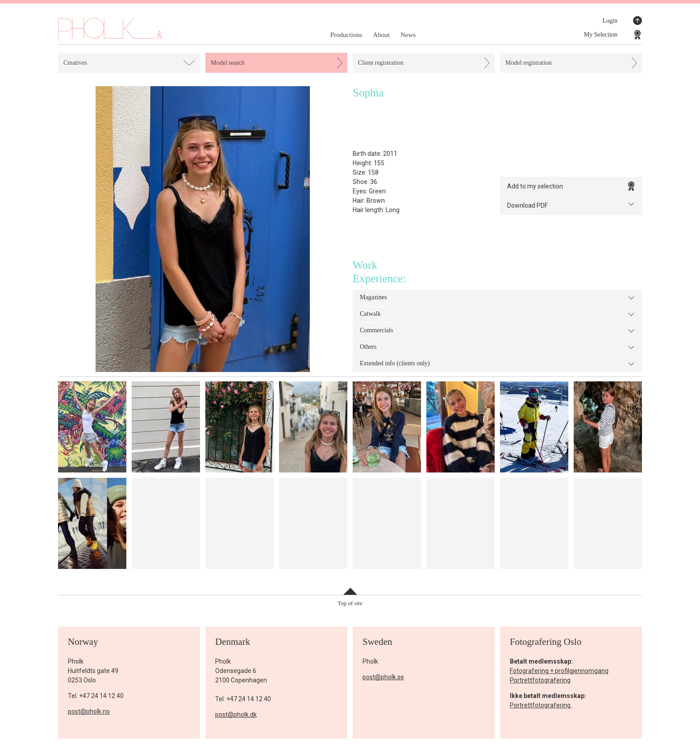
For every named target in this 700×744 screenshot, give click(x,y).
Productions (346, 35)
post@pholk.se (383, 677)
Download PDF (571, 205)
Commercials (497, 331)
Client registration (381, 63)
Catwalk (497, 314)
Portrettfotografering (540, 680)
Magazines (497, 298)
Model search (228, 63)
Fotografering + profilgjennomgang (559, 671)
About (381, 35)
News (408, 35)
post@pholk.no (89, 711)
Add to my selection (571, 186)
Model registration (529, 63)
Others (497, 347)
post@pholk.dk (236, 715)
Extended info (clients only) (497, 364)
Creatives (75, 63)
